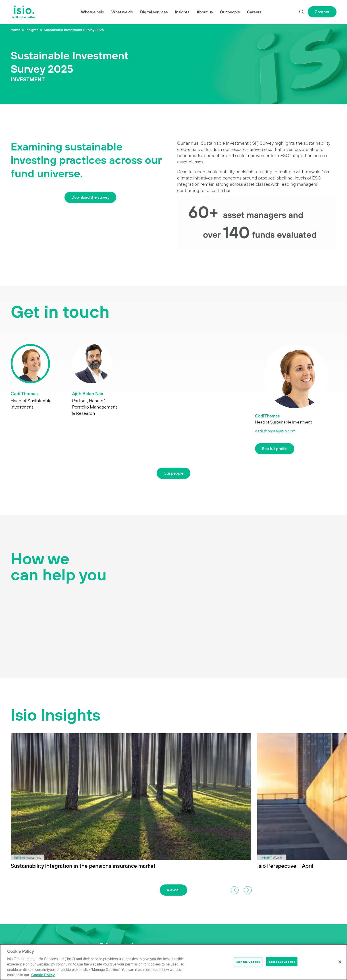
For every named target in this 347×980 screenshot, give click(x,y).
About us (205, 12)
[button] (235, 890)
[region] (173, 962)
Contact (322, 12)
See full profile (275, 449)
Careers (254, 12)
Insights (182, 12)
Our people (230, 12)
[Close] (340, 962)
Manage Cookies (248, 962)
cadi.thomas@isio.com (275, 431)
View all (173, 890)
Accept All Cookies (282, 962)
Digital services (154, 12)
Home (16, 30)
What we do (122, 12)
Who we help (93, 12)
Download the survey (90, 197)
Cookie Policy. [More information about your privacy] (43, 975)
